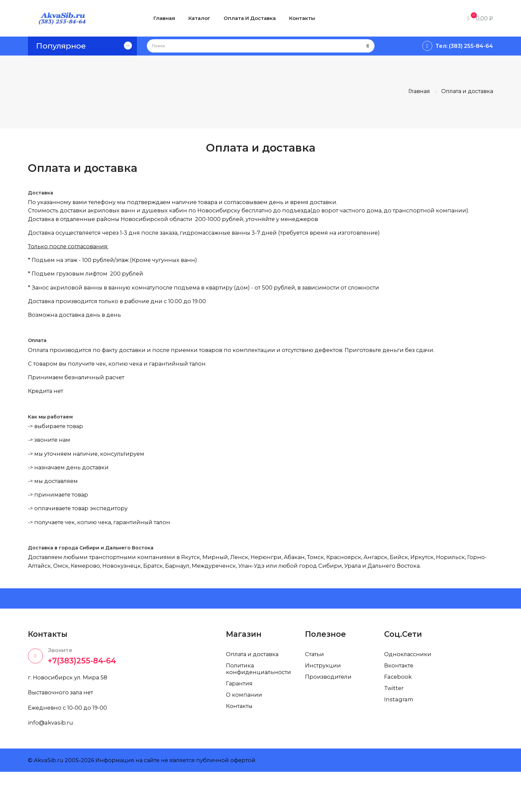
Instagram (399, 736)
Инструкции (324, 702)
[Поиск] (261, 46)
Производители (330, 714)
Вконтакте (400, 702)
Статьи (316, 691)
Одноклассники (409, 691)
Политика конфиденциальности (260, 706)
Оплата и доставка (256, 691)
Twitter (395, 725)
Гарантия (240, 720)
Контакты (240, 743)
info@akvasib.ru (52, 762)
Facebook (399, 714)
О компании (245, 732)
